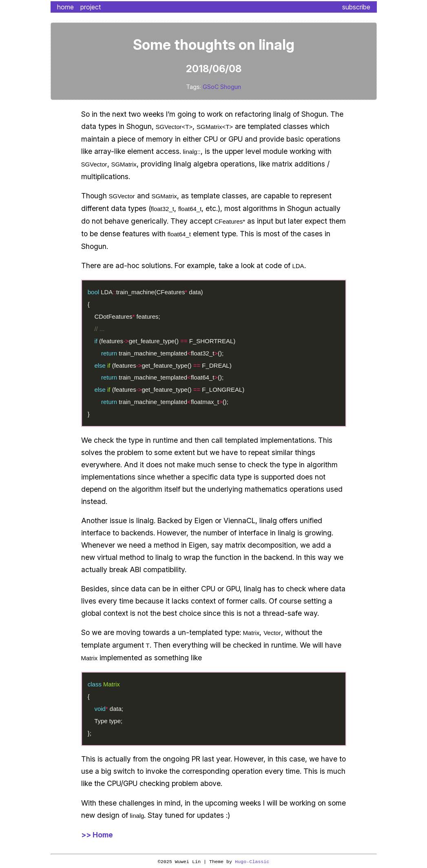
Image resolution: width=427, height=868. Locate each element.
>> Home (97, 835)
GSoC (211, 87)
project (91, 7)
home (65, 7)
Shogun (231, 87)
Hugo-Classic (252, 862)
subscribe (356, 7)
